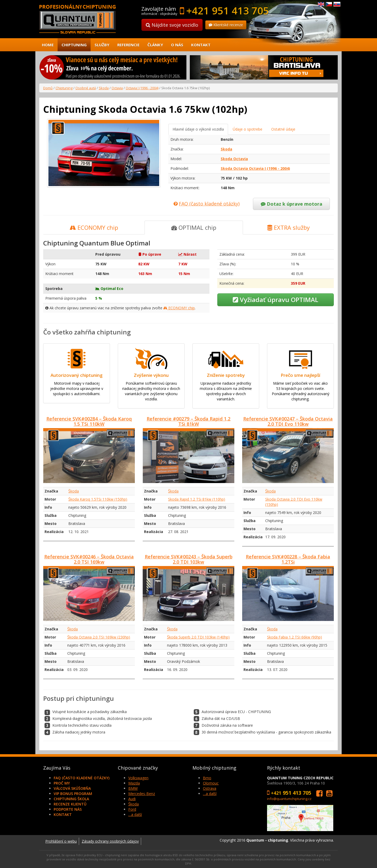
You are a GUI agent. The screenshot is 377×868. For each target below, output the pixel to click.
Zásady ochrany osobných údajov (110, 841)
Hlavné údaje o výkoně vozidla (198, 129)
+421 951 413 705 (228, 10)
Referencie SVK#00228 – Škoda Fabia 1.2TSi (288, 559)
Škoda (74, 491)
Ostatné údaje (283, 129)
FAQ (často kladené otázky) (82, 778)
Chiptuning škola (71, 799)
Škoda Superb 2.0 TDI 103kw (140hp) (198, 637)
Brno (207, 778)
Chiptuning (74, 45)
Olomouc (211, 783)
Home (48, 45)
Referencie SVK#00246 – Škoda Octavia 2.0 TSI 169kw (89, 559)
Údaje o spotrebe (248, 129)
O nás (177, 45)
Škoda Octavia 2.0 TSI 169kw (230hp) (99, 637)
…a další (135, 814)
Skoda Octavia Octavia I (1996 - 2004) (255, 168)
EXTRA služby (289, 227)
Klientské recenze (226, 25)
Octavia (117, 88)
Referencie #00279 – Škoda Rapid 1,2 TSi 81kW (188, 421)
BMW (133, 788)
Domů (48, 88)
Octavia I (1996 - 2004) (142, 88)
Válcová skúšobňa (72, 788)
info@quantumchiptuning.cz (289, 799)
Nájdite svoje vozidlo (172, 25)
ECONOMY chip (94, 227)
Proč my (62, 783)
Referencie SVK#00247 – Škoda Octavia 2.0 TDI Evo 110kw (288, 421)
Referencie (128, 45)
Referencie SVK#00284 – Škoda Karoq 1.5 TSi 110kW (89, 421)
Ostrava (210, 788)
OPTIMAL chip (194, 227)
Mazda (134, 783)
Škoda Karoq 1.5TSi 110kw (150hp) (98, 499)
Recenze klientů (70, 804)
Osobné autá (86, 88)
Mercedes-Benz (142, 794)
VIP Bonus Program (73, 794)
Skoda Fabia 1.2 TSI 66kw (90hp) (295, 637)
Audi (132, 799)
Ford (132, 809)
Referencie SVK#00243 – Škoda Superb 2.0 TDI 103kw (189, 559)
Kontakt (201, 45)
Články (155, 45)
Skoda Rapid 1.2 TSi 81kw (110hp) (197, 499)
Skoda (104, 88)
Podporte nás (68, 809)
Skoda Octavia (234, 159)
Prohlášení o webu (61, 841)
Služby (102, 45)
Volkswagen (138, 778)
